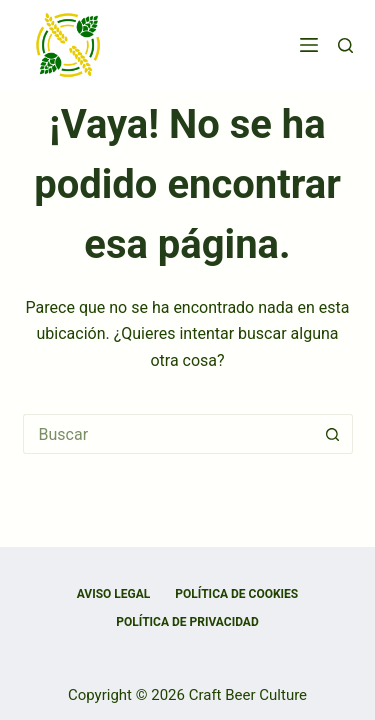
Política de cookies (236, 594)
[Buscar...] (168, 434)
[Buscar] (345, 45)
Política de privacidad (187, 622)
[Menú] (309, 45)
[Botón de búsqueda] (333, 434)
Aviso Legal (114, 594)
